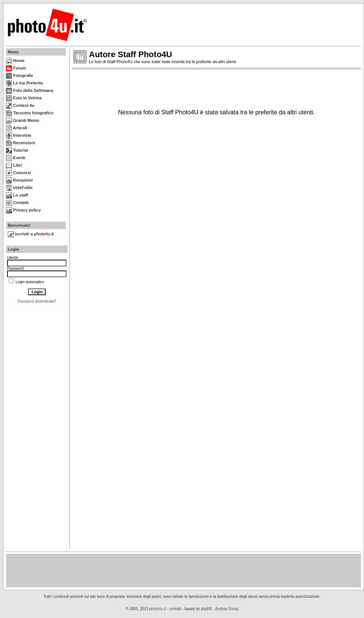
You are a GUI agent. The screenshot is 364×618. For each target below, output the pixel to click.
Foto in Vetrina (24, 98)
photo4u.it (158, 609)
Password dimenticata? (37, 301)
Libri (14, 165)
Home (15, 61)
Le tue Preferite (24, 83)
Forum (16, 68)
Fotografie (20, 75)
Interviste (19, 135)
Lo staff (17, 195)
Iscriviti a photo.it (31, 234)
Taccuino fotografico (30, 113)
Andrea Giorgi (227, 609)
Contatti (17, 203)
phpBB (206, 609)
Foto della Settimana (30, 90)
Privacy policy (23, 210)
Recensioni (21, 143)
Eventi (16, 158)
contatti (175, 609)
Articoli (17, 128)
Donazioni (19, 180)
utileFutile (19, 188)
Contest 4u (20, 105)
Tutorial (17, 150)
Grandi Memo (23, 120)
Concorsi (18, 173)
